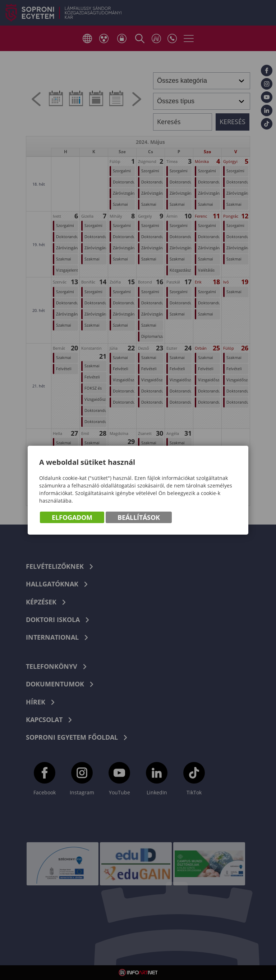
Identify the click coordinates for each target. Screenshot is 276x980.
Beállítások (139, 517)
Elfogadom (72, 517)
